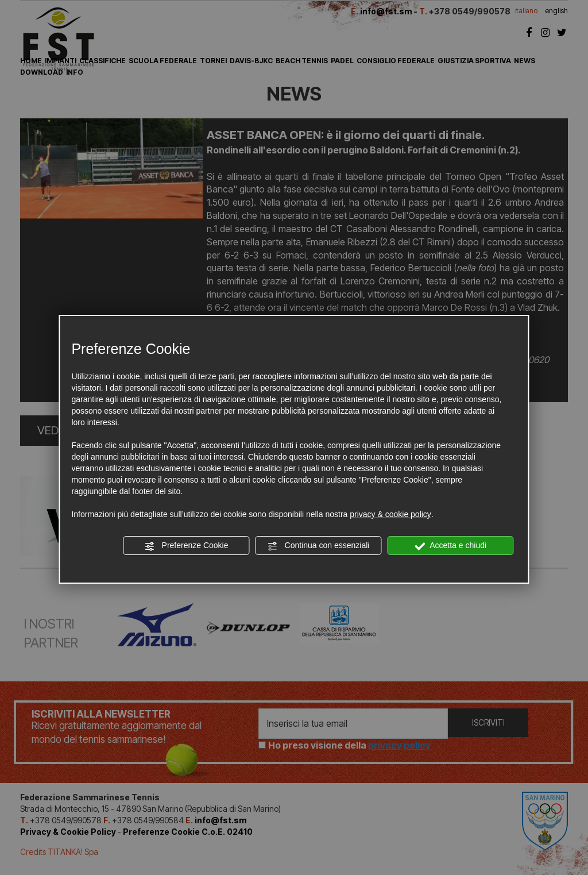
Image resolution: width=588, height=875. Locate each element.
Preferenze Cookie (187, 546)
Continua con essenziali (319, 546)
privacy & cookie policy (390, 514)
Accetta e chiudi (450, 546)
